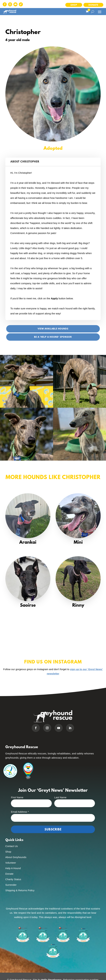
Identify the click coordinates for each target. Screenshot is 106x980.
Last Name (60, 797)
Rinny (78, 605)
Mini (78, 543)
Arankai (28, 543)
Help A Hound (13, 868)
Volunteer (11, 863)
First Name (17, 797)
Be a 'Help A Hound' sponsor (53, 337)
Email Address (20, 812)
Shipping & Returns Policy (20, 890)
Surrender (11, 885)
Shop (74, 5)
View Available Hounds (53, 329)
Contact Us (12, 846)
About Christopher (25, 162)
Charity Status (13, 879)
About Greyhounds (16, 857)
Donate (93, 5)
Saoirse (28, 605)
